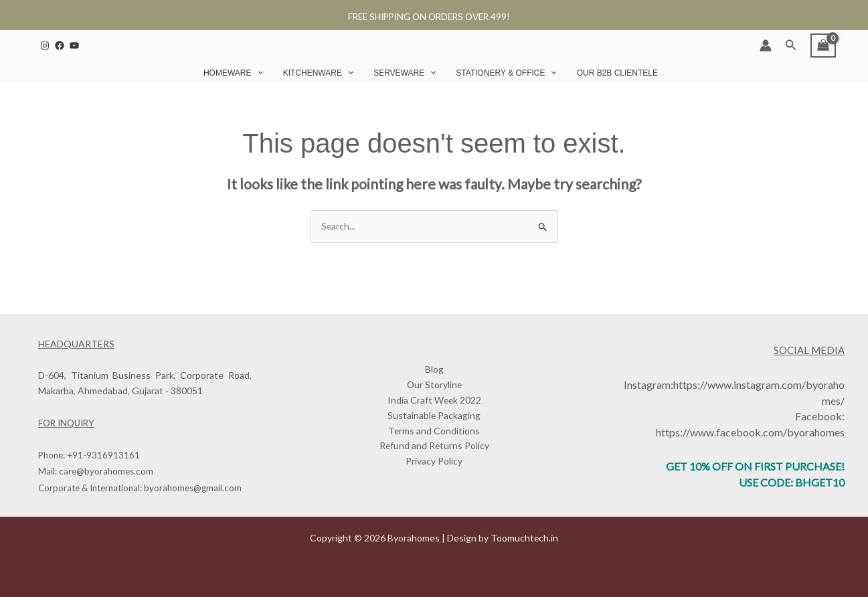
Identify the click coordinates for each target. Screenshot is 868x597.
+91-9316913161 (103, 456)
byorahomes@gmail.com (193, 488)
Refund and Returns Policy (434, 447)
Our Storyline (434, 385)
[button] (791, 45)
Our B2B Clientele (617, 73)
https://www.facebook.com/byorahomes (750, 431)
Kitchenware (318, 73)
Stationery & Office (506, 73)
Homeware (233, 73)
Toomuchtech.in (525, 538)
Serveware (405, 73)
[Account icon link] (766, 46)
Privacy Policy (434, 462)
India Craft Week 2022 (434, 401)
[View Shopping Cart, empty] (823, 46)
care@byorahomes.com (106, 472)
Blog (434, 369)
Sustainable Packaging (434, 416)
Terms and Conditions (434, 431)
